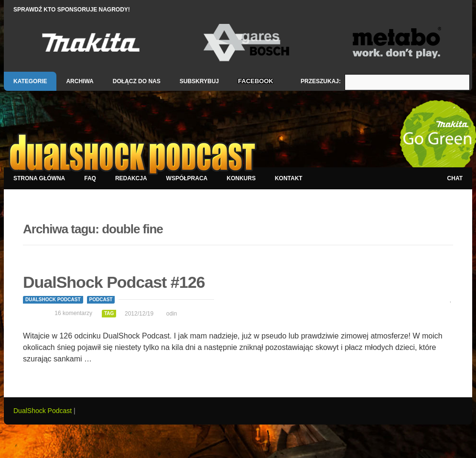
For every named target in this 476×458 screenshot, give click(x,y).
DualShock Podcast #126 (114, 282)
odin (172, 314)
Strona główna (39, 178)
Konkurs (241, 178)
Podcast (101, 300)
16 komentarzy (73, 313)
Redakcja (131, 178)
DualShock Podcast (53, 300)
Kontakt (289, 178)
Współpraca (187, 178)
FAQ (90, 178)
